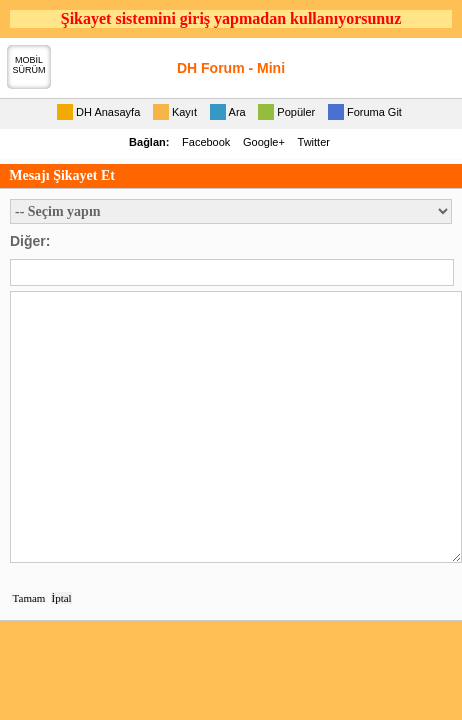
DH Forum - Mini (231, 68)
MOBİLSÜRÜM (29, 65)
